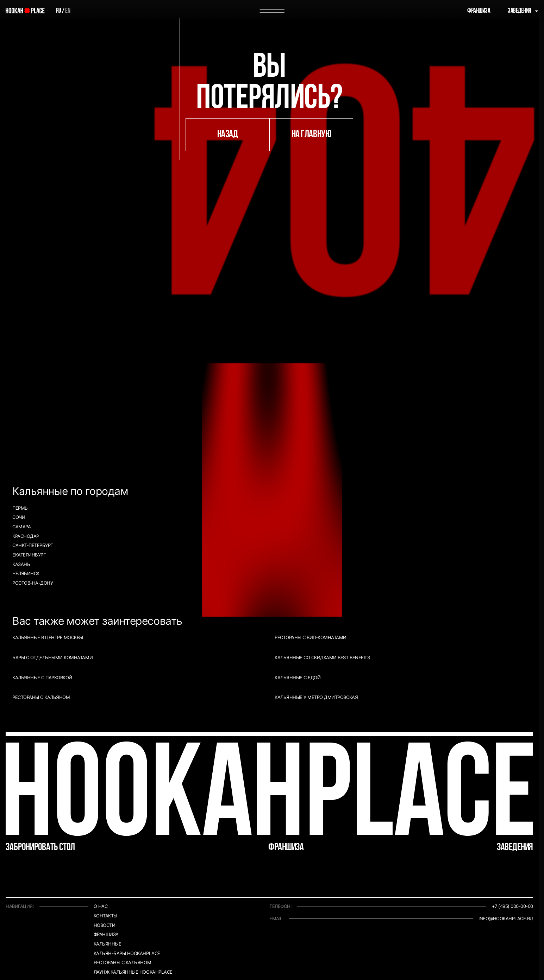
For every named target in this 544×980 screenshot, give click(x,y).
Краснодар (26, 536)
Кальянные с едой (298, 678)
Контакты (105, 916)
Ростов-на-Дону (33, 583)
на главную (311, 135)
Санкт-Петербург (33, 545)
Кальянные (108, 944)
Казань (21, 564)
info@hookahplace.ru (506, 919)
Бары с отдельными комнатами (52, 658)
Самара (21, 527)
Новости (105, 925)
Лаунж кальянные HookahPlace (133, 972)
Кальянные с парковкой (42, 678)
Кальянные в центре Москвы (48, 638)
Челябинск (26, 574)
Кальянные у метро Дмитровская (316, 697)
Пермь (20, 508)
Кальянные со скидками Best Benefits (322, 658)
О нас (101, 906)
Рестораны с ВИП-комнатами (311, 638)
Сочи (19, 517)
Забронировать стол (40, 848)
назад (228, 135)
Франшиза (479, 11)
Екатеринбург (29, 555)
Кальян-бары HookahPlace (127, 953)
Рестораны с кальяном (41, 697)
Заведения (520, 11)
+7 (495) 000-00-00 (512, 906)
